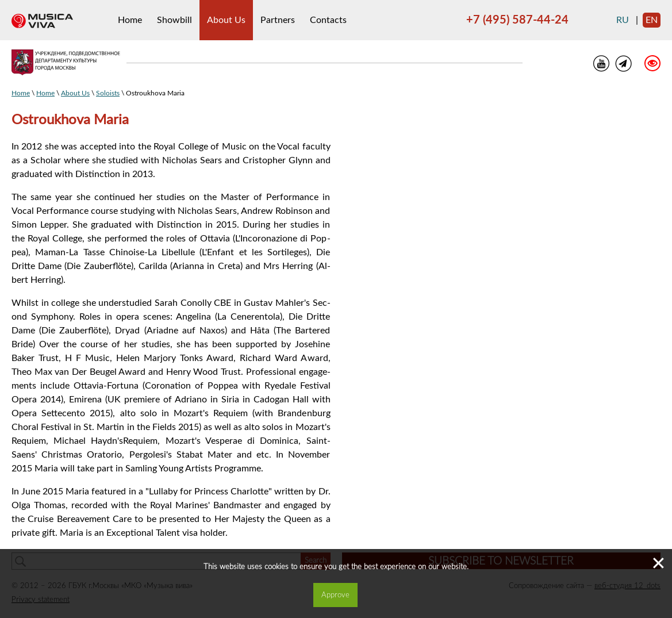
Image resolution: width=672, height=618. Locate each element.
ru (623, 20)
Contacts (328, 20)
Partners (278, 20)
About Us (226, 20)
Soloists (108, 93)
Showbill (174, 20)
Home (130, 20)
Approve (335, 595)
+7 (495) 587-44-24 (517, 20)
